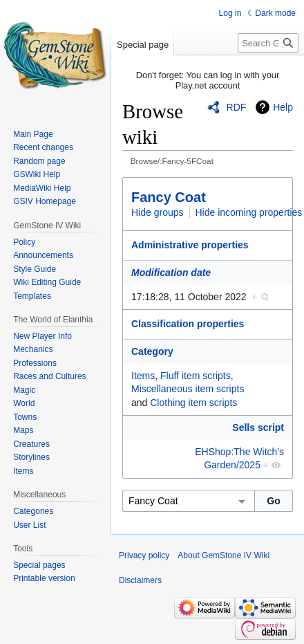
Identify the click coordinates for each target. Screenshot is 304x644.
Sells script (258, 427)
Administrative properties (190, 245)
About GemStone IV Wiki (224, 555)
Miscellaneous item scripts (188, 389)
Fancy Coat (169, 197)
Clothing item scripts (193, 403)
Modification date (171, 273)
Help (283, 107)
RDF (237, 107)
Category (152, 351)
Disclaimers (140, 580)
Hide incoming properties (249, 212)
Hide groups (158, 212)
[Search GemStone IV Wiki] (268, 43)
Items (143, 376)
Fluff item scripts (196, 376)
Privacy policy (144, 555)
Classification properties (188, 324)
